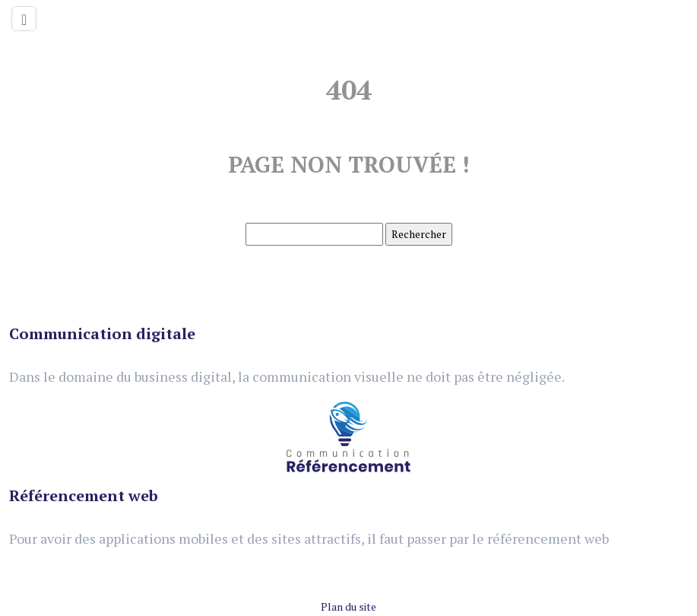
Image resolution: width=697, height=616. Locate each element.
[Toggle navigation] (24, 19)
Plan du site (348, 606)
